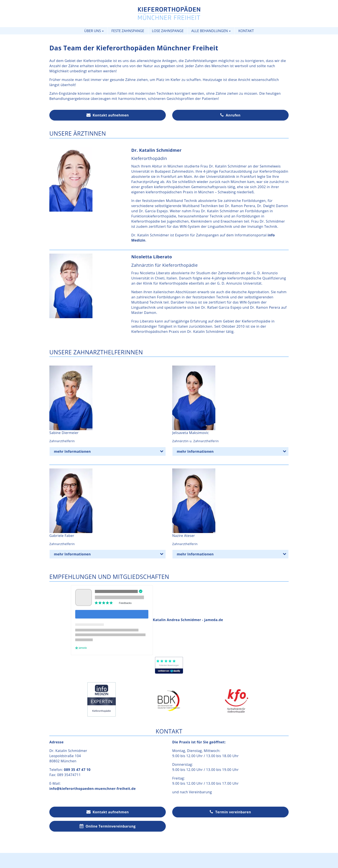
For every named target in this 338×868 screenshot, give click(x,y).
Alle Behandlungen (210, 31)
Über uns (93, 31)
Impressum (155, 860)
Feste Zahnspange (128, 31)
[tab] (108, 451)
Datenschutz (181, 860)
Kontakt (246, 31)
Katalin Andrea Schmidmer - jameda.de (147, 620)
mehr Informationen (110, 451)
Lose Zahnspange (168, 31)
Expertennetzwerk (169, 865)
